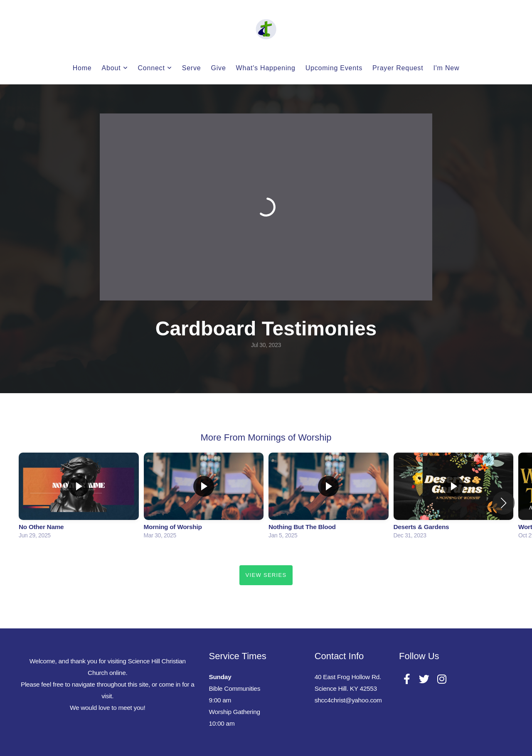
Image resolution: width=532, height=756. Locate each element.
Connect (155, 68)
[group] (79, 498)
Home (82, 68)
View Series (266, 575)
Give (219, 68)
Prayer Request (398, 68)
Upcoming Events (334, 68)
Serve (192, 68)
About (115, 68)
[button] (504, 503)
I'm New (446, 68)
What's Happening (266, 68)
